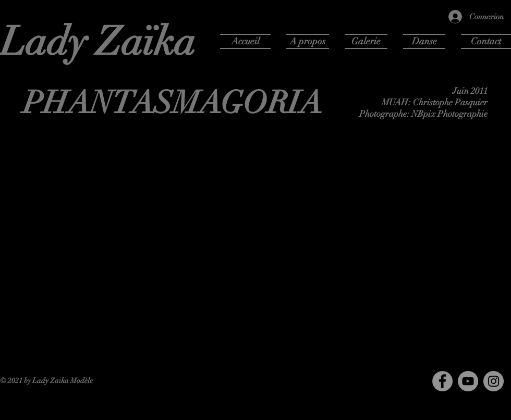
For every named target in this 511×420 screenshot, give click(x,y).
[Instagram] (494, 381)
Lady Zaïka (98, 42)
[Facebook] (442, 381)
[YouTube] (468, 381)
